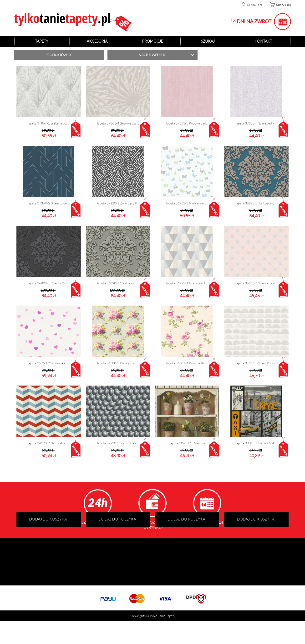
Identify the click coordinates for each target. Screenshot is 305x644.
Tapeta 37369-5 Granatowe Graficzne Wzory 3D (49, 203)
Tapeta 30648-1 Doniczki (187, 443)
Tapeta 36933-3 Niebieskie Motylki (187, 203)
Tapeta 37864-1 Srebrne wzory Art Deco (49, 123)
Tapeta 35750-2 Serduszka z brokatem (49, 363)
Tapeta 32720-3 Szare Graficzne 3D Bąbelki (118, 443)
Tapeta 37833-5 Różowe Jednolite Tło (187, 123)
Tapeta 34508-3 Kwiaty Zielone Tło (118, 363)
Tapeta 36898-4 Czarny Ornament (49, 283)
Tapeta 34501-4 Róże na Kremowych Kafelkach (187, 363)
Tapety (42, 41)
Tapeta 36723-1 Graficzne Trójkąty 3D (187, 283)
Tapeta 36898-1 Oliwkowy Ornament (118, 283)
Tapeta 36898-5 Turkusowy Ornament (256, 203)
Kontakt (263, 41)
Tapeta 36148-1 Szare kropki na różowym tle (256, 283)
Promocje (152, 41)
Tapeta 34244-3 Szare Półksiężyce (256, 363)
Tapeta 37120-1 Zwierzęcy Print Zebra (118, 203)
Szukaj (208, 41)
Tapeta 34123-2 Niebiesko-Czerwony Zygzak (49, 443)
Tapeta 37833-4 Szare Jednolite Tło (256, 123)
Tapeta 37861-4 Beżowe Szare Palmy (118, 123)
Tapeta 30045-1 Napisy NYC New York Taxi (256, 443)
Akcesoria (97, 41)
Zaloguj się (254, 4)
